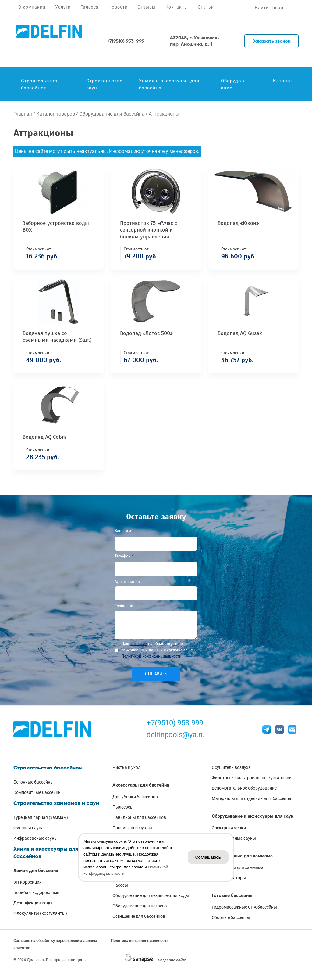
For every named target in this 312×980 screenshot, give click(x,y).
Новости (118, 7)
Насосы (120, 885)
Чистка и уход (126, 767)
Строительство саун (105, 84)
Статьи (206, 7)
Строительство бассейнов (39, 84)
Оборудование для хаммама (242, 856)
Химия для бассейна (36, 870)
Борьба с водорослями (36, 892)
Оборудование (233, 84)
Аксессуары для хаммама (238, 867)
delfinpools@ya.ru (176, 735)
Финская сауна (28, 828)
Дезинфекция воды (33, 903)
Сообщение (125, 606)
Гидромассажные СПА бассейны (244, 907)
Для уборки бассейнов (135, 797)
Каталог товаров (56, 114)
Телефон (123, 556)
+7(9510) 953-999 (175, 723)
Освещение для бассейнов (139, 916)
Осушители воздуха (231, 767)
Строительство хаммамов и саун (56, 803)
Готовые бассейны (232, 895)
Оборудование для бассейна (112, 114)
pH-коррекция (28, 882)
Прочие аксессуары (132, 828)
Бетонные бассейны (34, 782)
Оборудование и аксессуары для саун (253, 816)
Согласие (139, 644)
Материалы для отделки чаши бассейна (252, 798)
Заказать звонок (271, 41)
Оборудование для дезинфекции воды (151, 895)
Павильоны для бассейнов (139, 817)
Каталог (283, 81)
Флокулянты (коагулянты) (40, 913)
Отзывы (147, 7)
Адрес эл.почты (129, 582)
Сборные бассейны (231, 917)
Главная (23, 114)
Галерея (90, 7)
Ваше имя (124, 531)
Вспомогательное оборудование (244, 788)
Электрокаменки (229, 828)
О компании (32, 7)
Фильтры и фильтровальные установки (252, 778)
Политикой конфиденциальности (151, 656)
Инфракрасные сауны (35, 838)
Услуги (63, 7)
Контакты (177, 7)
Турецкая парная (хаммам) (41, 817)
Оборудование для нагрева (140, 906)
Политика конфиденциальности (140, 940)
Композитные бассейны (37, 792)
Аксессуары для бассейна (141, 785)
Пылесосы (123, 807)
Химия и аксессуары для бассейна (169, 84)
